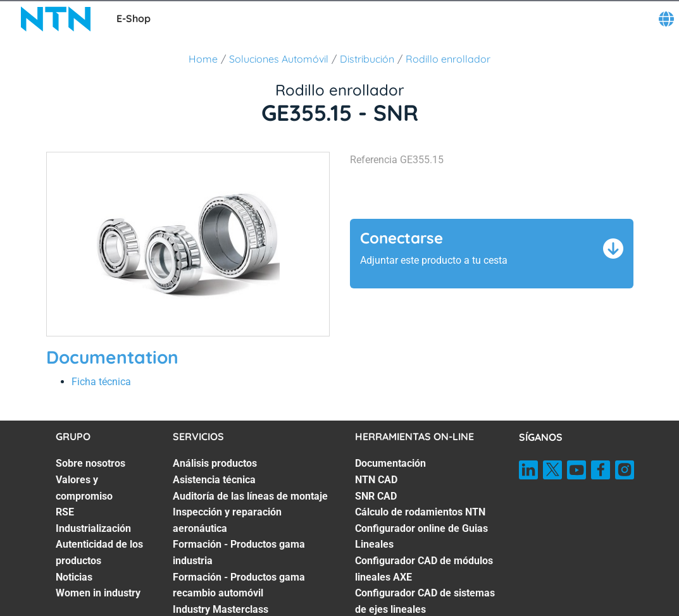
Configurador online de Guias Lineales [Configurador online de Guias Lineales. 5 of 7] (421, 537)
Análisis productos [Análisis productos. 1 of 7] (215, 463)
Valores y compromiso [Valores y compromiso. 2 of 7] (84, 488)
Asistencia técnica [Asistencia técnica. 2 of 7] (214, 480)
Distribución (367, 59)
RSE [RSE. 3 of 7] (65, 512)
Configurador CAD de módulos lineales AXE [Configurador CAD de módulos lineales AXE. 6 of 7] (424, 569)
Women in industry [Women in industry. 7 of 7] (98, 593)
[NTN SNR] (56, 19)
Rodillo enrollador (448, 59)
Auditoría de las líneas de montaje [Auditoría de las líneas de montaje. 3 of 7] (250, 496)
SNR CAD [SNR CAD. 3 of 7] (376, 496)
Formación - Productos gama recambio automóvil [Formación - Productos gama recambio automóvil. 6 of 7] (239, 585)
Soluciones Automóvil (279, 59)
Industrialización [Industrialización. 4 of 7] (93, 528)
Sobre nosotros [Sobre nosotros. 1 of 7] (90, 463)
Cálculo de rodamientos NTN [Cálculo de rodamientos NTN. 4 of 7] (420, 512)
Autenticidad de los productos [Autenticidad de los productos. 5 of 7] (99, 552)
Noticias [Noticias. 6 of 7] (74, 577)
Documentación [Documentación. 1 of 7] (390, 463)
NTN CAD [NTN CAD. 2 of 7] (376, 480)
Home (203, 59)
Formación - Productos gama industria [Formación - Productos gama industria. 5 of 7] (239, 552)
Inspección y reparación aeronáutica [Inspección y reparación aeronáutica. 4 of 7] (227, 520)
